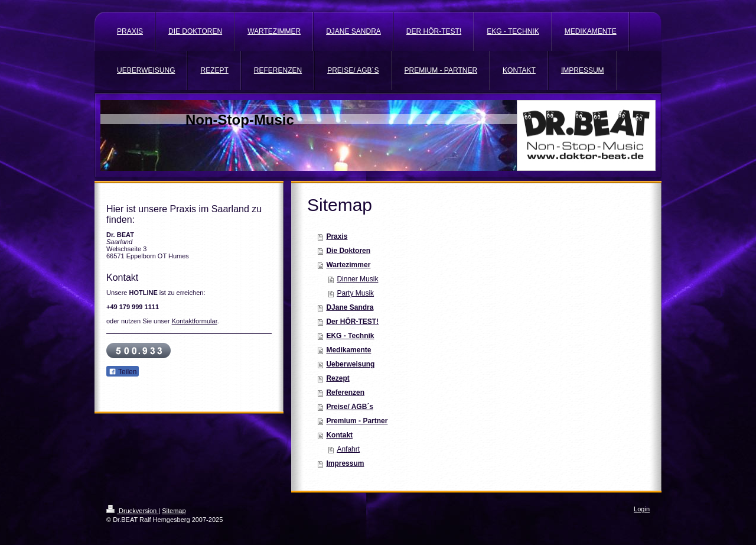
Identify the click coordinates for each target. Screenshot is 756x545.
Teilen (123, 372)
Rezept (338, 378)
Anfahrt (348, 449)
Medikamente (348, 350)
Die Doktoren (348, 251)
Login (642, 509)
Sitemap (174, 511)
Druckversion (132, 511)
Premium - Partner (357, 421)
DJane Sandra (350, 307)
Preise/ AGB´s (350, 407)
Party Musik (355, 293)
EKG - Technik (350, 336)
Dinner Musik (357, 279)
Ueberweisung (350, 364)
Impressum (345, 463)
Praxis (337, 236)
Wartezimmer (348, 265)
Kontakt (339, 435)
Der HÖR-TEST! (352, 322)
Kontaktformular (195, 321)
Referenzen (345, 392)
